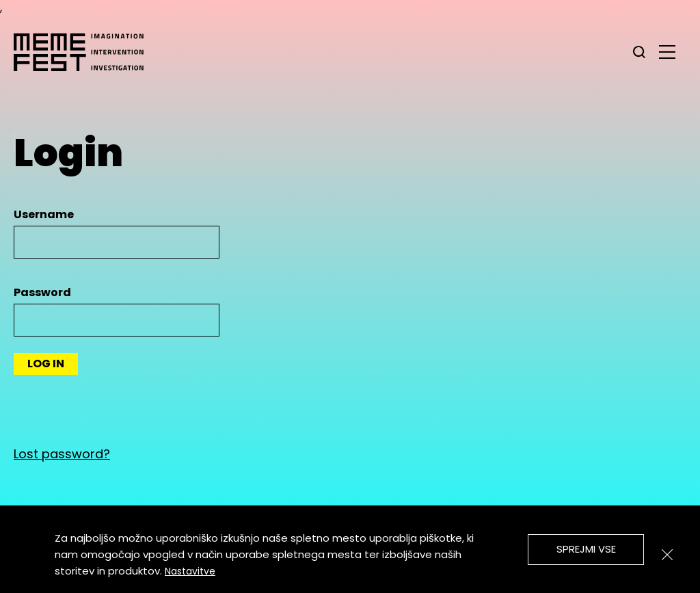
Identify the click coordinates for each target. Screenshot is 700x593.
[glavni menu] (667, 51)
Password (42, 292)
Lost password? (62, 454)
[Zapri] (667, 555)
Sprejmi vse (586, 549)
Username (44, 214)
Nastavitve (190, 571)
